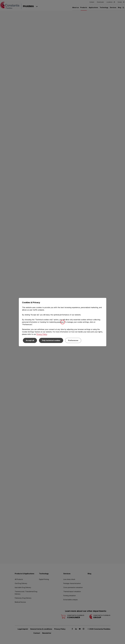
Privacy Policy (42, 334)
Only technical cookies (51, 340)
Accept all (30, 340)
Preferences (73, 340)
